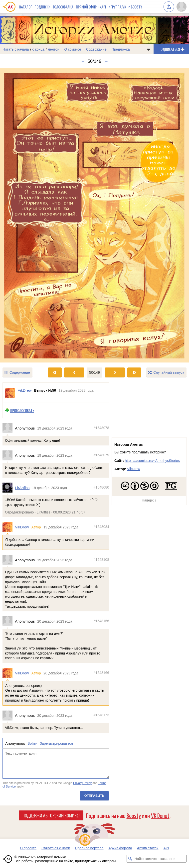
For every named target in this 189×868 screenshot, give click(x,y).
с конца (39, 49)
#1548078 (101, 428)
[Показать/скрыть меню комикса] (149, 49)
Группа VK (118, 7)
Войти (32, 743)
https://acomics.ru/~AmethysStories (152, 461)
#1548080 (101, 487)
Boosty (136, 7)
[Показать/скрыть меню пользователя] (182, 7)
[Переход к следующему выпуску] (94, 215)
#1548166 (101, 673)
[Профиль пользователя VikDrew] (10, 393)
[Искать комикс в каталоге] (130, 859)
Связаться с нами (56, 848)
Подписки (42, 7)
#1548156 (101, 621)
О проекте (28, 848)
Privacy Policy (82, 783)
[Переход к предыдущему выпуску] (24, 215)
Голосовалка (63, 7)
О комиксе (73, 49)
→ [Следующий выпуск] (106, 61)
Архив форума (120, 848)
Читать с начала (16, 49)
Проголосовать (22, 410)
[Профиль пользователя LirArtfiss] (9, 488)
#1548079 (101, 455)
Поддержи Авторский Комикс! (51, 815)
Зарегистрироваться (56, 743)
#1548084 (101, 527)
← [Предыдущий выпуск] (83, 61)
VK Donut (160, 815)
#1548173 (101, 715)
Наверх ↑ (149, 500)
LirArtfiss (22, 488)
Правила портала (89, 848)
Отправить (94, 796)
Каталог (26, 7)
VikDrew (22, 527)
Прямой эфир (86, 7)
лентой (54, 49)
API (104, 7)
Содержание (96, 49)
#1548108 (101, 560)
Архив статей (148, 848)
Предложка (121, 49)
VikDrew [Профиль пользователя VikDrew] (25, 390)
